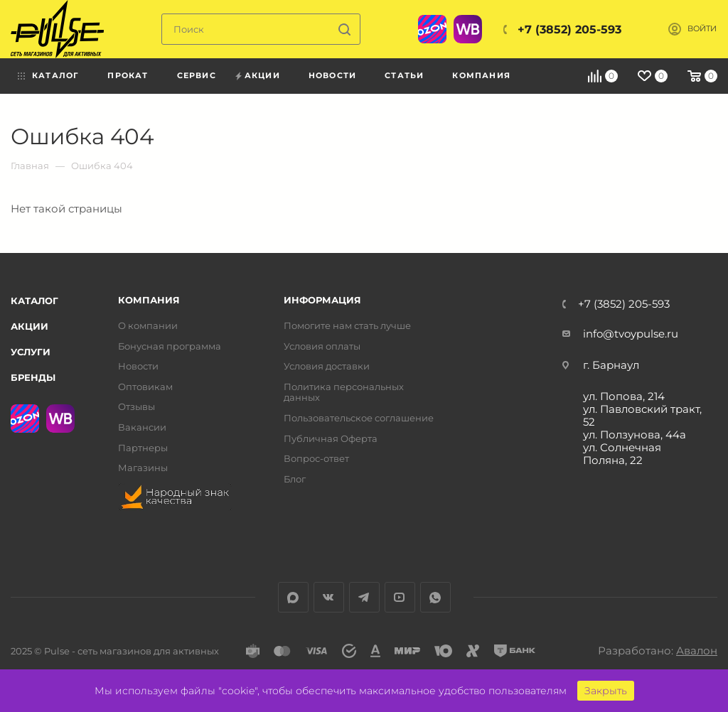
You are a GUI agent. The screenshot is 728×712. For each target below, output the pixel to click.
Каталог (34, 301)
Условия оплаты (322, 346)
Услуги (31, 352)
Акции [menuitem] (262, 75)
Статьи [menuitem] (404, 75)
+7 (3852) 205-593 (569, 29)
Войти (702, 29)
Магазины (143, 468)
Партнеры (143, 448)
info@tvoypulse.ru (631, 334)
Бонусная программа (170, 346)
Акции (30, 326)
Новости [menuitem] (332, 75)
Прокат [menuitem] (128, 75)
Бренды (33, 377)
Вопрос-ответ (316, 459)
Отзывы (136, 407)
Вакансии (142, 427)
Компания (149, 300)
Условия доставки (327, 366)
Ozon (432, 29)
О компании (148, 326)
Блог (295, 479)
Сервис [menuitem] (197, 75)
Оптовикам (145, 387)
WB (468, 29)
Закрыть (606, 691)
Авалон (697, 651)
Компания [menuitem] (481, 75)
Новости (138, 366)
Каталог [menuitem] (55, 75)
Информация (322, 300)
